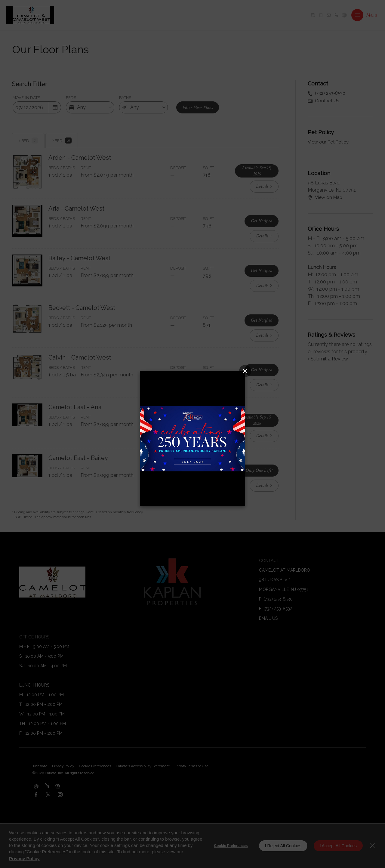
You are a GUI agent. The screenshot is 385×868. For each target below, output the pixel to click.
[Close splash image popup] (245, 371)
